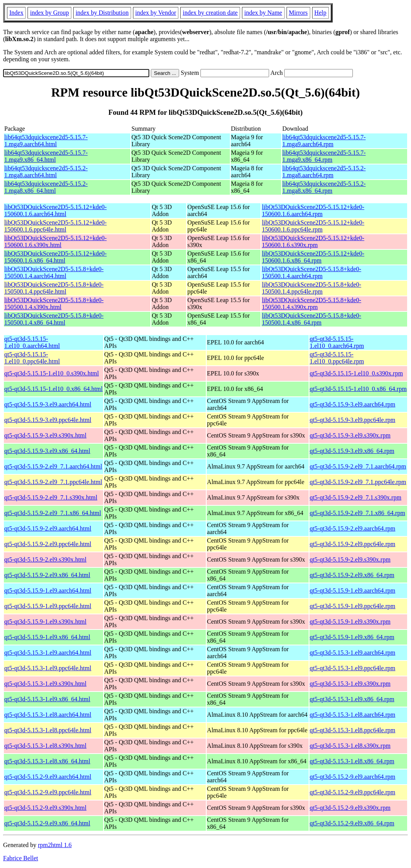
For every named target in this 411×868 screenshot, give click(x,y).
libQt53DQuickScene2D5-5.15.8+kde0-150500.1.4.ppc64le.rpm (311, 288)
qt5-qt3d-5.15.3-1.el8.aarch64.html (48, 715)
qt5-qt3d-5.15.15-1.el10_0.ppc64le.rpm (337, 358)
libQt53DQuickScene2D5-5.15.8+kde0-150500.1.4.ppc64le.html (54, 288)
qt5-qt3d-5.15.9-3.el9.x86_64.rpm (352, 451)
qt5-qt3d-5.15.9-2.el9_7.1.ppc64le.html (53, 482)
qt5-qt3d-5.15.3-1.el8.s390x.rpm (350, 746)
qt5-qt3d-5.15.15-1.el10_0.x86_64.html (54, 389)
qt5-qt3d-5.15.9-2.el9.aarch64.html (48, 528)
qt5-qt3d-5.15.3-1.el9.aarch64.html (48, 653)
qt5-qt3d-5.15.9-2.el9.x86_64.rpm (352, 575)
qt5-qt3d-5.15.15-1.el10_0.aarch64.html (32, 342)
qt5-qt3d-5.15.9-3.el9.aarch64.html (48, 404)
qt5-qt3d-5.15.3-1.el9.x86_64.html (47, 699)
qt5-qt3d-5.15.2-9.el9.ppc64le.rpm (353, 792)
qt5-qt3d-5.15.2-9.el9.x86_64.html (47, 823)
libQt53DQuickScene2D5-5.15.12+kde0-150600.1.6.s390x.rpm (313, 241)
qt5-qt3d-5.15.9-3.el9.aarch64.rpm (353, 404)
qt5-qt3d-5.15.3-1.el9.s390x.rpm (350, 684)
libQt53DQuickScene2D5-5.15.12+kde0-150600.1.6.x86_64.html (55, 257)
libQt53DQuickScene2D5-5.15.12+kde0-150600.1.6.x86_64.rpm (313, 257)
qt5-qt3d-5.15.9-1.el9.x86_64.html (47, 637)
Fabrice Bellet (21, 858)
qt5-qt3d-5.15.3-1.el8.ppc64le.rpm (353, 730)
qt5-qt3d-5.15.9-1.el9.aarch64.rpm (353, 590)
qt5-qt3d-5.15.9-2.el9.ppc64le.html (48, 544)
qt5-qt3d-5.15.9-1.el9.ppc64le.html (48, 606)
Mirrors (298, 13)
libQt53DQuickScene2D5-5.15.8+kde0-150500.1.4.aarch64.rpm (311, 272)
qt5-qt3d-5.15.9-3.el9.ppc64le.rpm (353, 420)
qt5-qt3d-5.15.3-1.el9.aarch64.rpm (353, 653)
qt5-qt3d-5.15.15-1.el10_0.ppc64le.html (32, 358)
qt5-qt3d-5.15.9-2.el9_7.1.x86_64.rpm (357, 513)
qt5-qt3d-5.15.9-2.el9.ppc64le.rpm (353, 544)
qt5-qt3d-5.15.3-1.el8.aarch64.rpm (353, 715)
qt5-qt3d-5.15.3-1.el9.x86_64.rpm (352, 699)
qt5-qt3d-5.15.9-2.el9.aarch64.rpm (353, 528)
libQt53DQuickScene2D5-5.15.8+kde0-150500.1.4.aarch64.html (54, 272)
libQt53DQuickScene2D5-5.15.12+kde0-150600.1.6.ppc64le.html (55, 226)
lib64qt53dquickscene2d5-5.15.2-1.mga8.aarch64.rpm (324, 172)
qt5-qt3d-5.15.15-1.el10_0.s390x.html (52, 373)
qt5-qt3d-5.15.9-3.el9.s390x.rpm (350, 435)
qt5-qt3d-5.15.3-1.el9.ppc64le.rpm (353, 668)
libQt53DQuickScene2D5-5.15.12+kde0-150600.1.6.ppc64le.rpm (313, 226)
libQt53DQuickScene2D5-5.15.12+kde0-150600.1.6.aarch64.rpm (313, 210)
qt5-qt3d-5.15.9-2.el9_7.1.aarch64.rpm (358, 466)
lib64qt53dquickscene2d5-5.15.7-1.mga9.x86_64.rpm (324, 156)
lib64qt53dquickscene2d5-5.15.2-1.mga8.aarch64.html (46, 172)
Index (16, 13)
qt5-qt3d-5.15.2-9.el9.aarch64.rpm (353, 777)
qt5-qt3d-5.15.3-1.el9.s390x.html (45, 684)
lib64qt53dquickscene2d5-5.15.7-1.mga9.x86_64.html (46, 156)
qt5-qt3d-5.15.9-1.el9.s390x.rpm (350, 622)
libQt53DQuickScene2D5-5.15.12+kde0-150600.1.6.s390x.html (55, 241)
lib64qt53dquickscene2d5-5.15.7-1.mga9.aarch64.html (46, 141)
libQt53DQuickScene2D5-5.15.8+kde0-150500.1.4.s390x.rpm (311, 303)
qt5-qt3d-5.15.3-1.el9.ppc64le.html (48, 668)
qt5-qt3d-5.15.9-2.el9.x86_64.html (47, 575)
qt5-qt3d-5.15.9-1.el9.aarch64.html (48, 590)
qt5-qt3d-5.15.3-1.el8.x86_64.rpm (352, 761)
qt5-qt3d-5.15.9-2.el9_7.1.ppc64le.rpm (358, 482)
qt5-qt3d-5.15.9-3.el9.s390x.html (45, 435)
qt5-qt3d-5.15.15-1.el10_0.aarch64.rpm (337, 342)
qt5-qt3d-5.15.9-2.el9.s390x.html (45, 559)
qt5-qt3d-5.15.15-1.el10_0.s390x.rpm (356, 373)
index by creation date (210, 13)
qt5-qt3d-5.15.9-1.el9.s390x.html (45, 622)
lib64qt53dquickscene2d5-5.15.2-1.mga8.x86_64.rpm (324, 187)
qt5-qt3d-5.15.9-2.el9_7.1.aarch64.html (53, 466)
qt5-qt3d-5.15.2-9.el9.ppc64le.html (48, 792)
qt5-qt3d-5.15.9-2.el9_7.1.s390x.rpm (356, 497)
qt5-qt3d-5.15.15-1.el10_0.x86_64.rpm (358, 389)
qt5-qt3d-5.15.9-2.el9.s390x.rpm (350, 559)
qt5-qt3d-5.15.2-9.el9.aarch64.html (48, 777)
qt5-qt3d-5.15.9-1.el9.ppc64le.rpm (353, 606)
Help (320, 13)
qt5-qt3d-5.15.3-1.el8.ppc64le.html (48, 730)
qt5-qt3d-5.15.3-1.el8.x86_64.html (47, 761)
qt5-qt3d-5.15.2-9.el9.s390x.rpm (350, 808)
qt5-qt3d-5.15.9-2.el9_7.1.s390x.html (51, 497)
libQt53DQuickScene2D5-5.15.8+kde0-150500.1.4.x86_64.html (54, 319)
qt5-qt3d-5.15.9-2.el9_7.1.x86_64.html (53, 513)
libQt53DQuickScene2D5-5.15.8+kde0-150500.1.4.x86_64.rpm (311, 319)
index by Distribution (102, 13)
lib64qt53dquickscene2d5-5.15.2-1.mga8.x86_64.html (46, 187)
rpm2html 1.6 (55, 845)
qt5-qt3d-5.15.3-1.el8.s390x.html (45, 746)
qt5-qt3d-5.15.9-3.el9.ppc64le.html (48, 420)
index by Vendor (156, 13)
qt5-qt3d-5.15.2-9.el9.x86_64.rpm (352, 823)
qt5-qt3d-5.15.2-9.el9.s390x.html (45, 808)
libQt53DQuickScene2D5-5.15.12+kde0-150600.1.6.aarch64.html (55, 210)
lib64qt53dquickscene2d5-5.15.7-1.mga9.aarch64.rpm (324, 141)
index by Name (263, 13)
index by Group (49, 13)
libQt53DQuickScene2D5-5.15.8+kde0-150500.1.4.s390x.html (54, 303)
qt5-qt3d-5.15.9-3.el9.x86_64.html (47, 451)
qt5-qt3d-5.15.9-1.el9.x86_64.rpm (352, 637)
